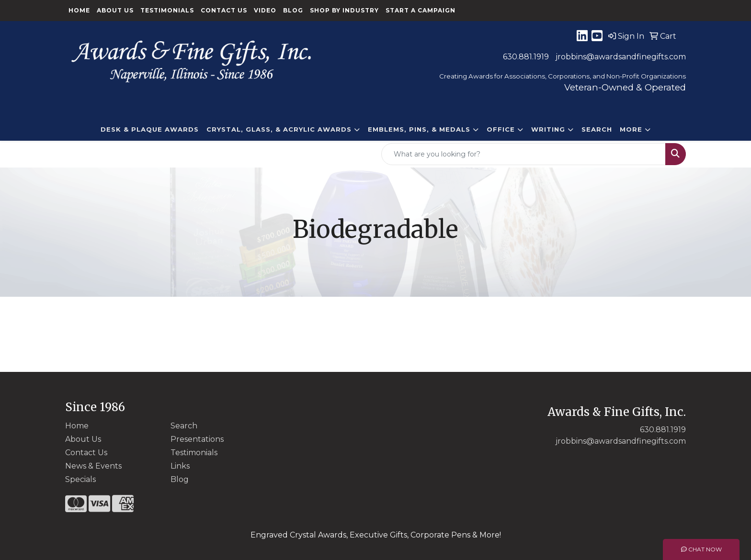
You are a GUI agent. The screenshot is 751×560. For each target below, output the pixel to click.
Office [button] (501, 129)
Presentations (197, 439)
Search (597, 129)
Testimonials (167, 10)
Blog (293, 10)
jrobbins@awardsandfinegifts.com (621, 57)
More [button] (631, 129)
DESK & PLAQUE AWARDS (150, 129)
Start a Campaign (421, 10)
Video (265, 10)
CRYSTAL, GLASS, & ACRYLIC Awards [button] (279, 129)
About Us (115, 10)
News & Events (93, 466)
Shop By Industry (344, 10)
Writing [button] (548, 129)
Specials (80, 479)
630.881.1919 (526, 57)
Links (180, 466)
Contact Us (224, 10)
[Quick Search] (523, 154)
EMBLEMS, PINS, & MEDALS (419, 129)
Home (79, 10)
